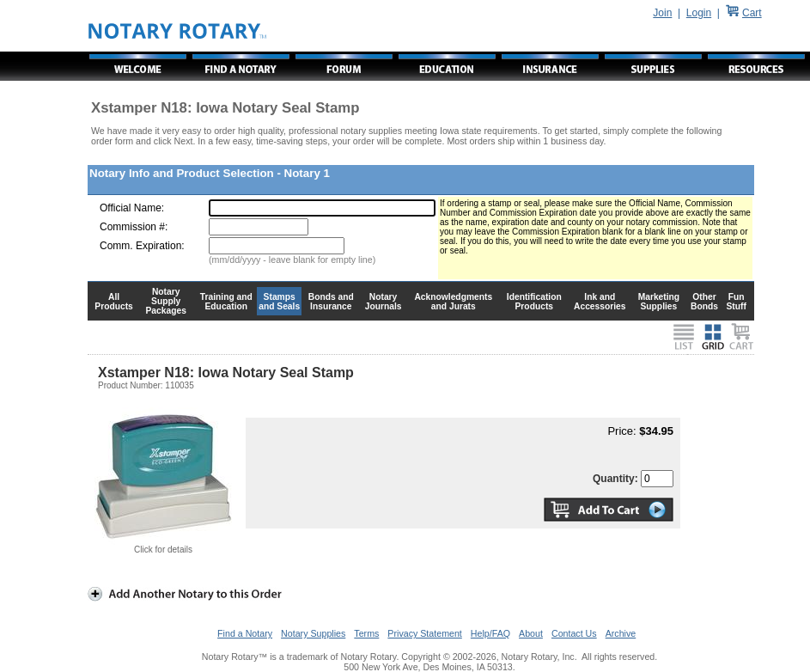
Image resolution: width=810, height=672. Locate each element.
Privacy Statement (424, 633)
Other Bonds (704, 302)
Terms (366, 633)
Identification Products (534, 302)
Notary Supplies (313, 633)
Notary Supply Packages (166, 301)
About (531, 633)
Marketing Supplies (659, 302)
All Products (114, 302)
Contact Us (574, 633)
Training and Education (226, 302)
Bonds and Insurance (331, 302)
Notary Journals (384, 302)
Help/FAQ (490, 633)
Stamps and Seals (279, 302)
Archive (621, 633)
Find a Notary (245, 633)
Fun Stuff (736, 302)
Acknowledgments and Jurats (453, 302)
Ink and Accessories (600, 302)
